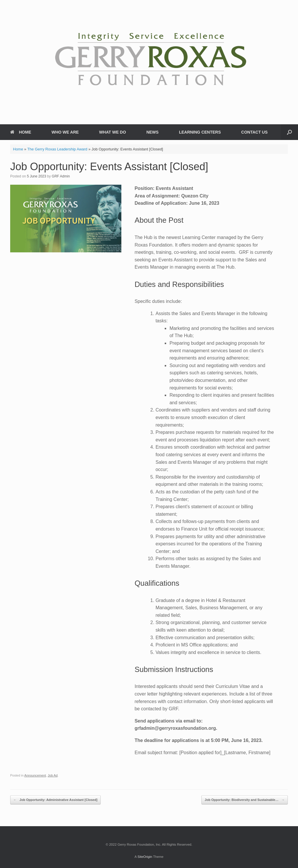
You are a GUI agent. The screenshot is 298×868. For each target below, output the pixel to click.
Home (18, 149)
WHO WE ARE (65, 132)
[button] (289, 132)
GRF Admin (61, 176)
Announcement (35, 775)
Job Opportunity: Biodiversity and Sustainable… (245, 800)
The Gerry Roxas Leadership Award (57, 149)
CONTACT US (254, 132)
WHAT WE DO (113, 132)
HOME (21, 132)
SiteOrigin (145, 857)
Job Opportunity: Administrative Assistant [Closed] (55, 800)
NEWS (152, 132)
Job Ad (53, 775)
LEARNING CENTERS (200, 132)
